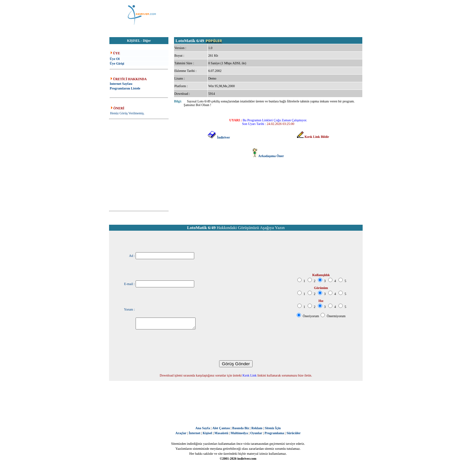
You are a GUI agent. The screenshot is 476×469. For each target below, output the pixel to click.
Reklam (257, 428)
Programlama (274, 433)
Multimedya (239, 433)
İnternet (194, 433)
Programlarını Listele (125, 88)
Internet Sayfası (121, 84)
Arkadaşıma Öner (271, 156)
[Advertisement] (271, 15)
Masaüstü (221, 433)
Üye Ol (115, 59)
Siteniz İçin (273, 428)
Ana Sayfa (203, 428)
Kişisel (207, 433)
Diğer (147, 41)
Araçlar (181, 433)
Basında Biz (240, 428)
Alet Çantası (221, 428)
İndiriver (224, 137)
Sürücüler (294, 433)
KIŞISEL (133, 41)
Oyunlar (256, 433)
